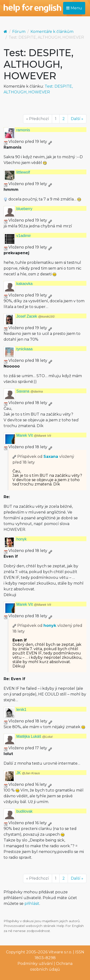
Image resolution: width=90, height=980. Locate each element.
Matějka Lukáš (34, 736)
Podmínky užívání (35, 964)
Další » (77, 119)
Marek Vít (34, 435)
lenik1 (21, 710)
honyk (21, 539)
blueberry (24, 209)
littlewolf (23, 172)
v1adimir (24, 236)
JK (28, 773)
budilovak (24, 811)
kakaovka (24, 284)
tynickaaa (24, 349)
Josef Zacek (35, 316)
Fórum (19, 32)
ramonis (23, 130)
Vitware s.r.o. (60, 952)
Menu (74, 8)
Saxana (30, 391)
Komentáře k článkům (52, 32)
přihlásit (32, 904)
